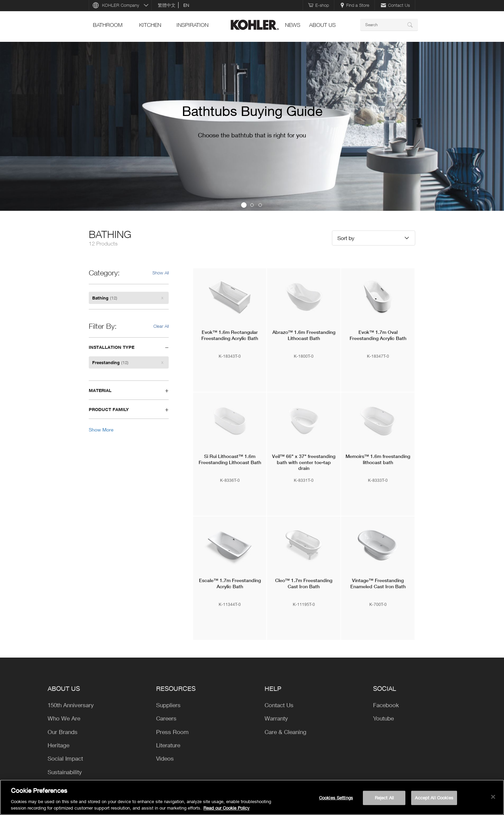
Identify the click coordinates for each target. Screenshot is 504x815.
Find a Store (355, 5)
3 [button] (260, 205)
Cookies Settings (336, 798)
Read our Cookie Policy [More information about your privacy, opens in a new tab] (226, 808)
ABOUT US (322, 25)
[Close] (493, 797)
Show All (161, 273)
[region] (252, 797)
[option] (252, 126)
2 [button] (252, 205)
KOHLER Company (121, 5)
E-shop (318, 5)
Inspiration (192, 25)
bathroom (108, 25)
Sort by (346, 238)
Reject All (384, 798)
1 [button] (244, 205)
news (293, 25)
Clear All (161, 326)
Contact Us (395, 5)
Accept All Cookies (434, 798)
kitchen (150, 25)
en (186, 5)
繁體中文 (167, 5)
